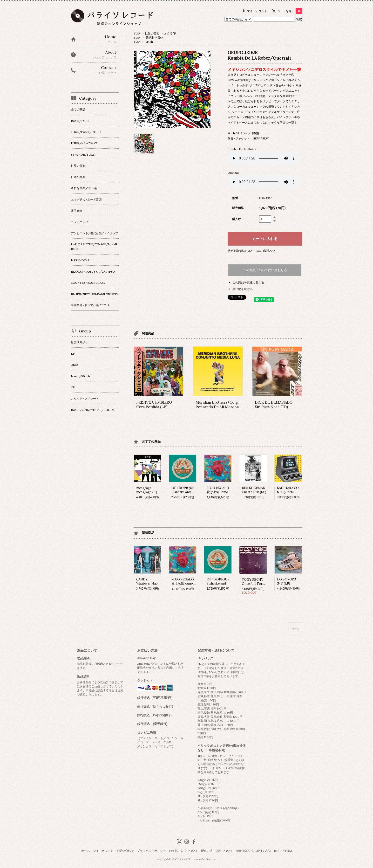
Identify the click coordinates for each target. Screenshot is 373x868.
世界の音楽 (152, 33)
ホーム (86, 851)
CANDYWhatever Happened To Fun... (158, 581)
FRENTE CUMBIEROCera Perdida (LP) (154, 405)
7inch (149, 42)
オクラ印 (170, 33)
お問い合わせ (125, 851)
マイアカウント (257, 11)
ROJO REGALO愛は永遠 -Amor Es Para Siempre (231, 490)
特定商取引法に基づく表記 (253, 851)
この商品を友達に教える (248, 282)
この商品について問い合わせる (265, 270)
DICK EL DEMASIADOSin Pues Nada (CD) (274, 405)
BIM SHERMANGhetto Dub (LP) (254, 490)
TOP (137, 33)
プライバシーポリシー (151, 851)
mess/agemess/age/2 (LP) (149, 490)
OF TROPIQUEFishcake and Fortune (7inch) (193, 490)
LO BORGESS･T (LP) (286, 581)
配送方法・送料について (217, 851)
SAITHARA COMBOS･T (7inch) (292, 490)
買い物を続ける (243, 289)
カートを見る (290, 11)
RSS (277, 851)
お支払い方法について (183, 851)
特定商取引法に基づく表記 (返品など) (252, 251)
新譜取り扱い (154, 38)
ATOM (287, 851)
